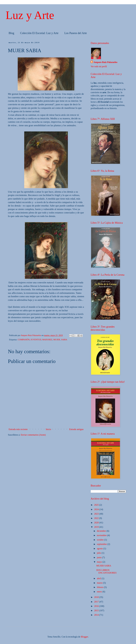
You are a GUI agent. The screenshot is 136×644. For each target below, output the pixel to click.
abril (99, 578)
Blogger (85, 637)
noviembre (102, 535)
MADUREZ (47, 340)
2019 (97, 527)
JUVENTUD (36, 340)
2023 (97, 514)
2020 (97, 523)
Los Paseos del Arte (76, 33)
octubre (101, 540)
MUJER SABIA (104, 566)
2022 (97, 518)
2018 (97, 597)
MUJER (57, 340)
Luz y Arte (30, 15)
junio (100, 557)
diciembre (102, 531)
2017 (97, 602)
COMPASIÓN (24, 340)
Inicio (48, 429)
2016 (97, 606)
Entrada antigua (76, 429)
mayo (100, 562)
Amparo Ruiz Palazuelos (105, 62)
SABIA (64, 340)
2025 (97, 505)
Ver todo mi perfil (99, 66)
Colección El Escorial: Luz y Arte (39, 33)
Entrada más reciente (18, 429)
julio (99, 553)
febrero (100, 587)
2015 (97, 610)
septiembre (102, 544)
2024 (97, 509)
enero (100, 592)
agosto (100, 549)
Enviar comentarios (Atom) (33, 435)
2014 (97, 615)
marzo (100, 583)
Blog (11, 33)
